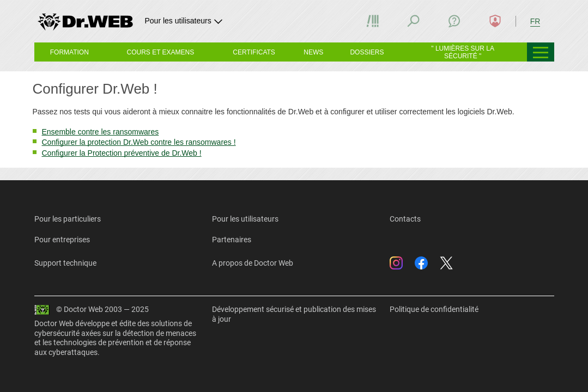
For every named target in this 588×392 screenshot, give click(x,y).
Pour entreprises (62, 240)
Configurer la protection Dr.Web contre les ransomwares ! (139, 142)
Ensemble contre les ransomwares (101, 132)
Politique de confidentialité (434, 309)
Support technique (65, 263)
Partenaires (232, 240)
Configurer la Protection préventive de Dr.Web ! (122, 153)
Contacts (405, 219)
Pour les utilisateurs (245, 219)
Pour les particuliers (68, 219)
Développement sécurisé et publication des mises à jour (294, 314)
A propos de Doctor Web (253, 263)
